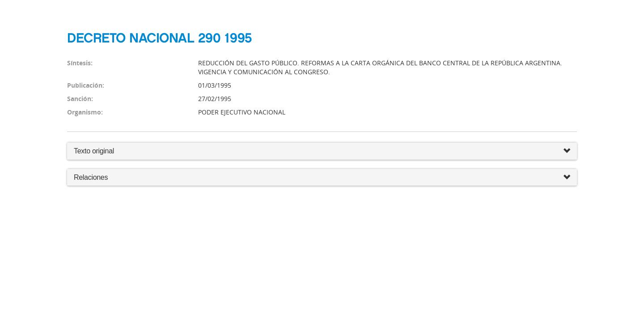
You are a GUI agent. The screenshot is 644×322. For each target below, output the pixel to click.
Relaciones (322, 178)
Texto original (94, 151)
